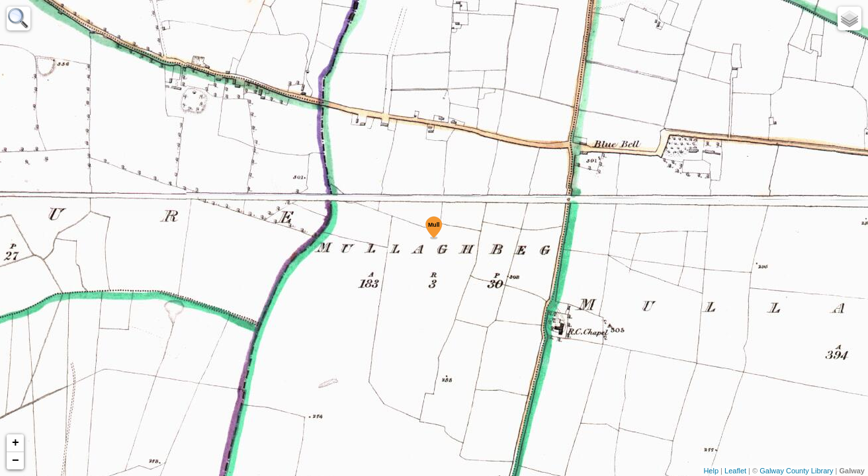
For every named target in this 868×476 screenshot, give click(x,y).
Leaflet (735, 471)
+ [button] (16, 443)
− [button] (16, 461)
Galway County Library (796, 471)
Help (711, 471)
